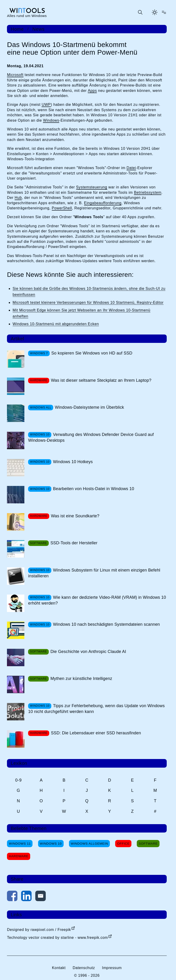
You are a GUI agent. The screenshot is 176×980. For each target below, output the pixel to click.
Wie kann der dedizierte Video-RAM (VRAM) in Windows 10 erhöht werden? (97, 600)
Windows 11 (20, 844)
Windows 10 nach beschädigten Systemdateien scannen (106, 624)
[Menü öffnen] (164, 12)
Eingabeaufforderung (103, 203)
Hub (18, 198)
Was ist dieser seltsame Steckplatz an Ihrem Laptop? (101, 380)
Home (17, 29)
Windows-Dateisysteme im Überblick (89, 407)
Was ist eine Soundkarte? (75, 516)
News (38, 29)
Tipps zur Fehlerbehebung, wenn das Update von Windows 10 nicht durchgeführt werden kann (96, 709)
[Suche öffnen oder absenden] (140, 12)
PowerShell (62, 208)
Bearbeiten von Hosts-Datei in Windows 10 (93, 489)
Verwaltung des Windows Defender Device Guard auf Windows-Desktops (91, 437)
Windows (51, 120)
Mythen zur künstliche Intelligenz (81, 679)
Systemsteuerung (92, 187)
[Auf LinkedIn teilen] (26, 897)
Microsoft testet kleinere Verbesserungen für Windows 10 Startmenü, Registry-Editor (88, 303)
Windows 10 (51, 844)
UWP (46, 105)
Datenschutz (84, 968)
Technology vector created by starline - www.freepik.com (57, 938)
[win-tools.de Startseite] (27, 12)
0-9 (18, 780)
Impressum (112, 968)
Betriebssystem (148, 192)
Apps (92, 91)
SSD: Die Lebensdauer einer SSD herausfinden (96, 733)
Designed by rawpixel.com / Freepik (39, 930)
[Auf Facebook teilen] (12, 897)
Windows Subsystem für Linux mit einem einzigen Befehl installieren (94, 573)
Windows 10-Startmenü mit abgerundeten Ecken (56, 324)
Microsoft (15, 75)
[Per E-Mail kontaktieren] (41, 897)
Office (123, 844)
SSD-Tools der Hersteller (74, 543)
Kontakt (59, 968)
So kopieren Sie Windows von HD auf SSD (92, 353)
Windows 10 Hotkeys (73, 462)
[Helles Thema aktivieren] (155, 12)
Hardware (19, 856)
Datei (131, 168)
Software (148, 844)
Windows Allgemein (89, 844)
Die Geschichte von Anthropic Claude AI (88, 652)
